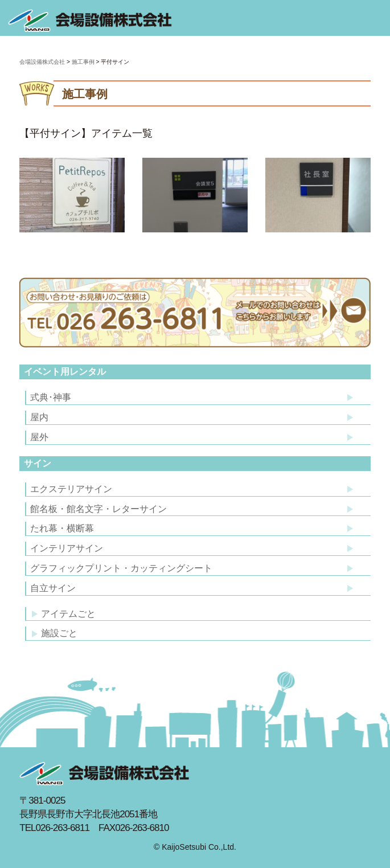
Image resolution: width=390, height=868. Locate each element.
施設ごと (55, 633)
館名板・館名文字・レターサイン (98, 509)
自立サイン (53, 588)
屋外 (39, 437)
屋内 (39, 417)
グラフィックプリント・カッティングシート (121, 568)
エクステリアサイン (71, 489)
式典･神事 (51, 397)
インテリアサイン (67, 548)
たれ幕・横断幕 (62, 528)
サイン (38, 463)
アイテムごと (64, 614)
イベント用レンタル (65, 372)
